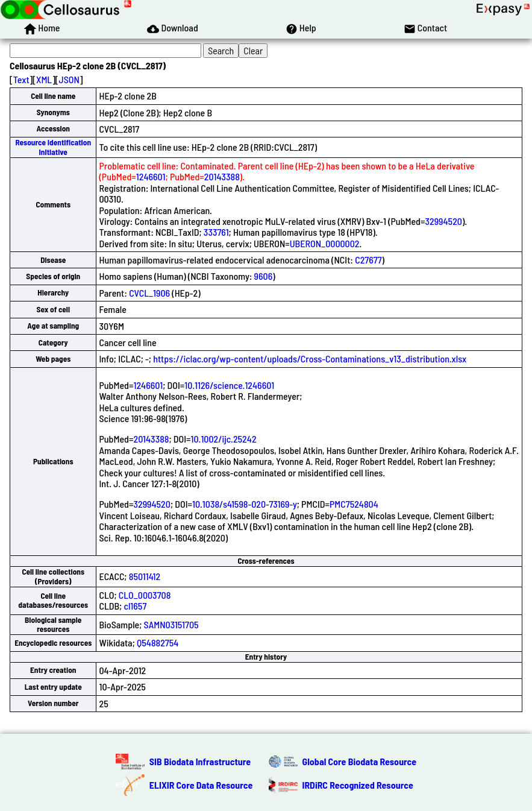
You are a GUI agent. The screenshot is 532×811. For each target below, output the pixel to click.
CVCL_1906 (149, 293)
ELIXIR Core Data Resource (201, 785)
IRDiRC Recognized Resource (358, 785)
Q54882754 (158, 642)
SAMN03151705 (171, 624)
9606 (264, 276)
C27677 (368, 260)
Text (21, 79)
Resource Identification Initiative (53, 147)
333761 (216, 232)
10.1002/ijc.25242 (224, 439)
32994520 (443, 221)
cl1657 (135, 606)
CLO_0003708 (145, 595)
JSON (69, 79)
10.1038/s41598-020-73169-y (245, 504)
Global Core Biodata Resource (360, 761)
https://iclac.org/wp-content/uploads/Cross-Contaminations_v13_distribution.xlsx (310, 358)
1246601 (151, 176)
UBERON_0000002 (325, 243)
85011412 (145, 576)
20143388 (222, 176)
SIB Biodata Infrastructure (200, 761)
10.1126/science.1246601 (229, 385)
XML (44, 79)
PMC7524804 (354, 504)
